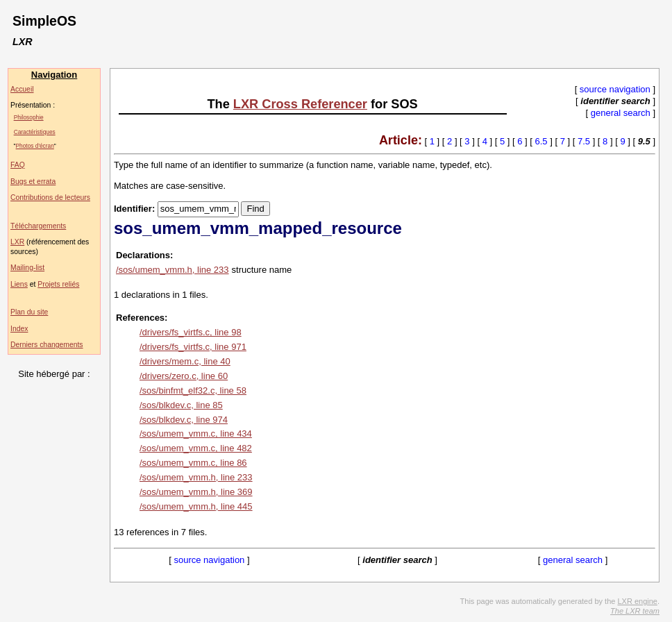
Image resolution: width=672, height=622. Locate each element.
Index (19, 329)
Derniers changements (47, 345)
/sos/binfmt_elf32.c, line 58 (193, 390)
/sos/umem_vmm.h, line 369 (196, 492)
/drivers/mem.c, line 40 (185, 361)
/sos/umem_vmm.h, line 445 (196, 506)
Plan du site (29, 312)
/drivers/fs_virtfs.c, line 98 (191, 332)
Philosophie (29, 117)
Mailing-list (27, 268)
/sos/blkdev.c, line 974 (184, 420)
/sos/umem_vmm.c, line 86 (193, 463)
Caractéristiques (35, 132)
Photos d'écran (35, 146)
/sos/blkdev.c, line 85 (181, 405)
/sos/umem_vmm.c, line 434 (196, 434)
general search (621, 113)
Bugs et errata (33, 182)
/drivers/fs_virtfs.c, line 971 (193, 347)
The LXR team (635, 611)
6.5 (541, 141)
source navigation (615, 89)
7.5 (584, 141)
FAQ (18, 165)
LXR (17, 242)
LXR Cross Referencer (300, 104)
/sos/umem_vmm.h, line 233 (173, 270)
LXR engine (637, 601)
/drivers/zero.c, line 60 (184, 376)
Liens (19, 284)
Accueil (22, 89)
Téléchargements (38, 226)
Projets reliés (58, 284)
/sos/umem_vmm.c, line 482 (196, 448)
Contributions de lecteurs (50, 197)
